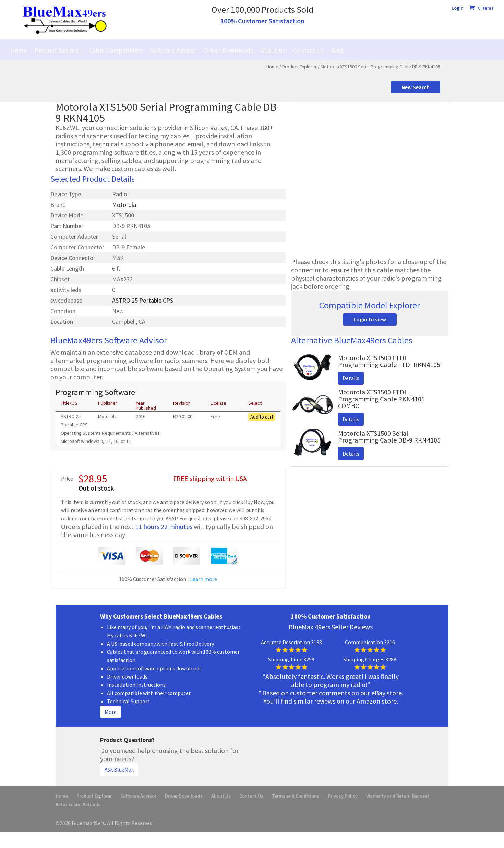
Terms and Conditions (296, 796)
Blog (337, 50)
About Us (273, 50)
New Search (416, 87)
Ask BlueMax (119, 769)
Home (19, 50)
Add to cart (262, 417)
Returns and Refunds (78, 804)
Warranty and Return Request (398, 796)
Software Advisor (173, 50)
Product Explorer (58, 50)
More (111, 712)
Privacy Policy (343, 796)
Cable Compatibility (116, 50)
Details (351, 378)
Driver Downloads (229, 50)
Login (458, 8)
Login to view (370, 319)
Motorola (124, 205)
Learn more (203, 579)
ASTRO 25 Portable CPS (143, 300)
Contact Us (308, 50)
